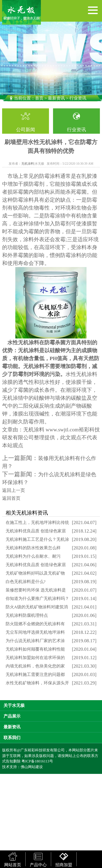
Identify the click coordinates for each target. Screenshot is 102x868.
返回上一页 (14, 490)
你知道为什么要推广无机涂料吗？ (37, 598)
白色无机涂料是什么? (26, 582)
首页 (39, 98)
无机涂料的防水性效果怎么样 (33, 548)
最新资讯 (56, 98)
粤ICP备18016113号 (37, 761)
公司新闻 (26, 130)
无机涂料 (28, 164)
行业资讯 (76, 130)
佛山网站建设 (32, 767)
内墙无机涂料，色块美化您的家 (35, 666)
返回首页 (11, 498)
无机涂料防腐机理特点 (27, 615)
